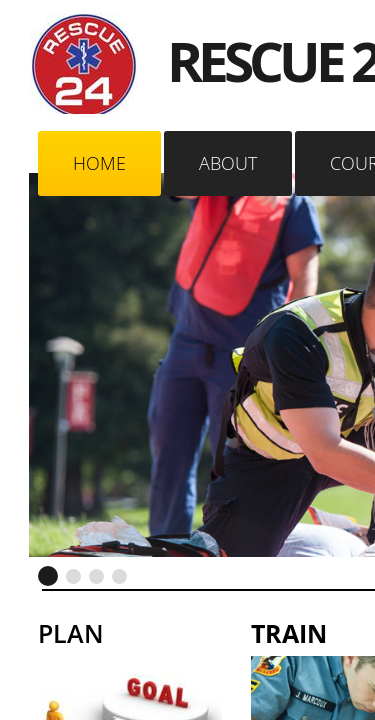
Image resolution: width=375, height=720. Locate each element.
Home (99, 163)
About (228, 163)
